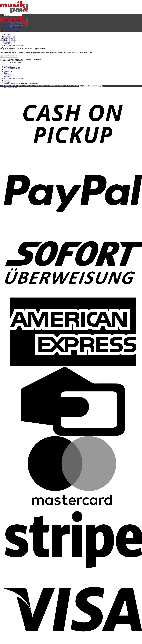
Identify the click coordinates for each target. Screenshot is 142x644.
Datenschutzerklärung (94, 86)
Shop (6, 69)
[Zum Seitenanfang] (22, 61)
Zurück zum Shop (10, 87)
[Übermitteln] (5, 18)
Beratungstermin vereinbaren (15, 46)
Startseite (8, 68)
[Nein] (103, 86)
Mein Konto (8, 71)
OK (81, 86)
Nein (85, 86)
